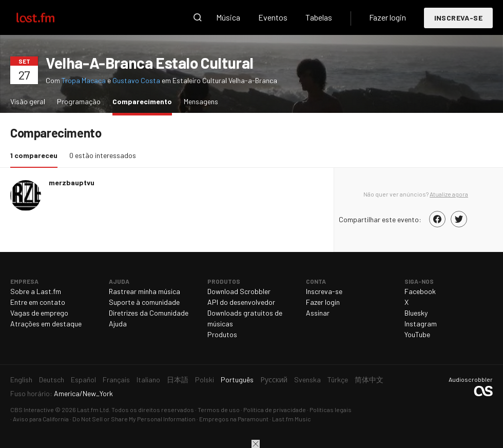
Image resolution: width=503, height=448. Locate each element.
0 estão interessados (103, 155)
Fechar (256, 444)
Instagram (421, 324)
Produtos (222, 334)
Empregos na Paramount (234, 419)
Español (83, 379)
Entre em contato (38, 302)
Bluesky (416, 313)
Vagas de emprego (39, 313)
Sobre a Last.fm (36, 291)
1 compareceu (36, 155)
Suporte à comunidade (144, 302)
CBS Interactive (32, 410)
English (21, 379)
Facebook (420, 291)
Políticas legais (331, 410)
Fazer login (388, 17)
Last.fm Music (292, 419)
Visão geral (28, 101)
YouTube (417, 334)
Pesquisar (198, 17)
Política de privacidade (275, 410)
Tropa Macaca (84, 80)
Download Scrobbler (239, 291)
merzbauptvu (72, 182)
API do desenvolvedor (241, 302)
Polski (205, 379)
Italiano (148, 379)
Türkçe (338, 379)
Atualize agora (449, 194)
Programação (79, 101)
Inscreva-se (458, 18)
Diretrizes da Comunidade (149, 313)
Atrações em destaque (46, 324)
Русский (274, 379)
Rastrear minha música (144, 291)
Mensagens (201, 101)
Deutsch (52, 379)
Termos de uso (219, 410)
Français (116, 379)
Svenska (307, 379)
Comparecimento (145, 101)
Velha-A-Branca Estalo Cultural (150, 63)
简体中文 (369, 379)
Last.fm (47, 17)
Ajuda (118, 324)
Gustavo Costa (136, 80)
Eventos (273, 17)
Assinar (318, 313)
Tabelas (319, 17)
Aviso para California (41, 419)
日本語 (178, 379)
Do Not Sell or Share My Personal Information (134, 419)
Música (228, 17)
